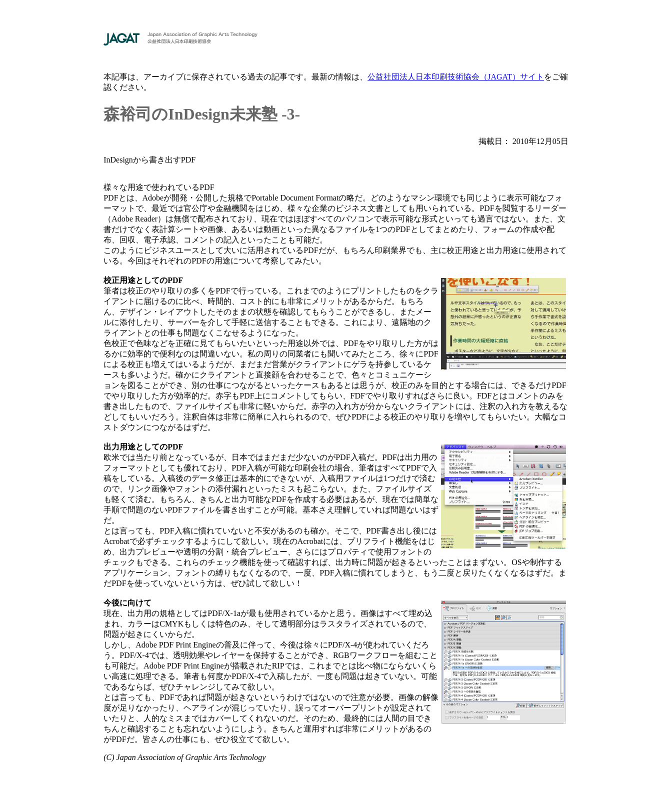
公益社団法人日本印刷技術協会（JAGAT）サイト (456, 77)
